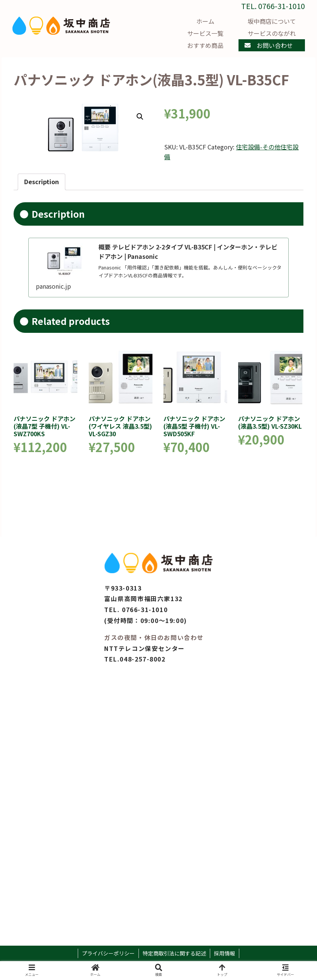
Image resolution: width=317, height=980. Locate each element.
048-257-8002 (142, 659)
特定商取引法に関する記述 (174, 953)
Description (42, 182)
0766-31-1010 (145, 609)
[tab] (42, 182)
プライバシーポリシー (108, 953)
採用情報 (225, 953)
